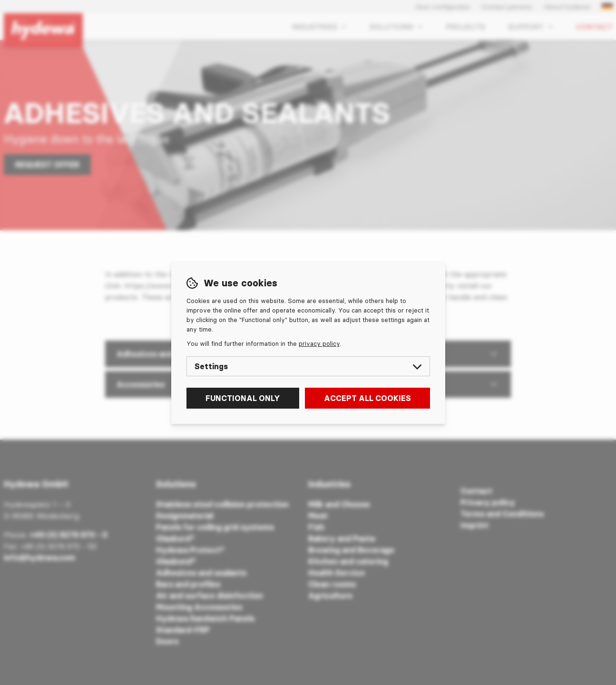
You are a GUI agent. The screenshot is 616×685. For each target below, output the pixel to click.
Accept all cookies (367, 398)
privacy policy (319, 343)
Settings (308, 366)
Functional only (243, 398)
